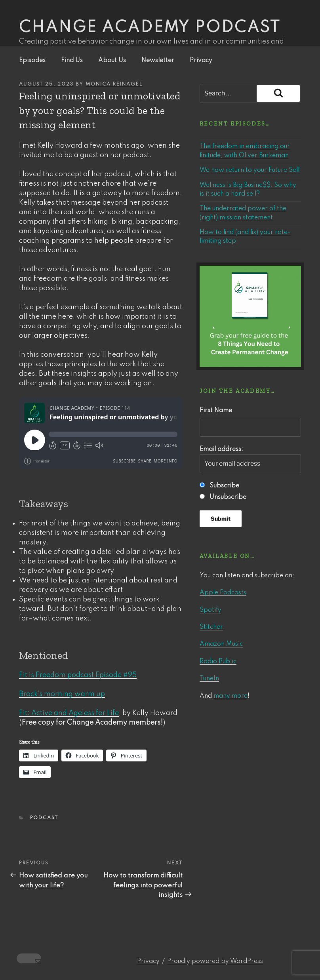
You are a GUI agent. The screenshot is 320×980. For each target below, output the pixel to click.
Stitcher (211, 627)
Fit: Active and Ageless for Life (69, 713)
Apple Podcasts (223, 593)
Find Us (72, 61)
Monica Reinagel (114, 84)
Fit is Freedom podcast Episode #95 (78, 675)
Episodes (32, 61)
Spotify (210, 610)
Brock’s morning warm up (62, 694)
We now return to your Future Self (250, 170)
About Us (112, 61)
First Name (216, 411)
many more (230, 696)
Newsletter (158, 61)
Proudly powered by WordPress (215, 961)
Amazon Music (221, 644)
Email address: (250, 460)
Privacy (201, 61)
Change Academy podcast (150, 28)
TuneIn (209, 679)
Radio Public (218, 662)
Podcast (44, 818)
